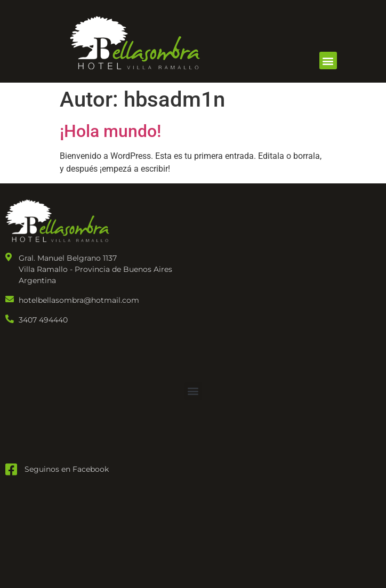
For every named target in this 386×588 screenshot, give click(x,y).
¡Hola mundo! (110, 131)
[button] (328, 61)
